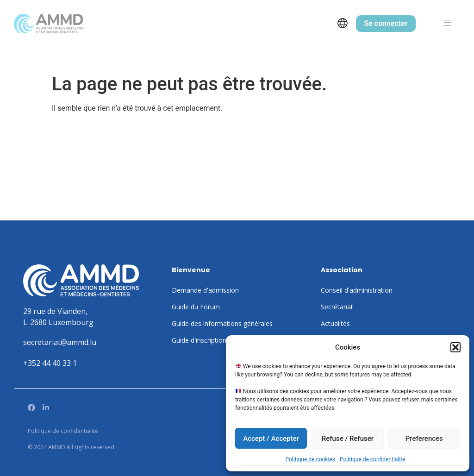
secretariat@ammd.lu (60, 342)
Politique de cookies (310, 459)
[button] (455, 347)
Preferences (424, 438)
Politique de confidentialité (373, 459)
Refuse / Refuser (348, 438)
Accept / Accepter (271, 438)
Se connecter (386, 23)
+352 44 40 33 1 (50, 363)
